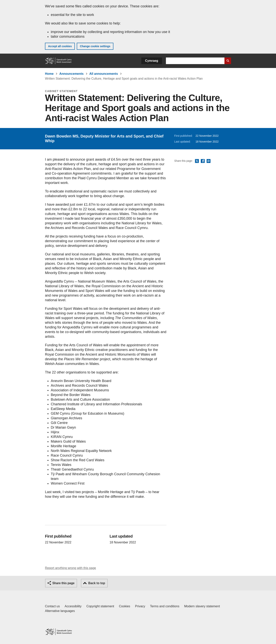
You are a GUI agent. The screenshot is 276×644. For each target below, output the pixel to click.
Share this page (63, 583)
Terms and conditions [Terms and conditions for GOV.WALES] (165, 606)
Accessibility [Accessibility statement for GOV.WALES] (73, 606)
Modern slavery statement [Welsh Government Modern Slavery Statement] (202, 606)
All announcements (104, 74)
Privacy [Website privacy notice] (140, 606)
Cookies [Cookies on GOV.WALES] (125, 606)
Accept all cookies (60, 46)
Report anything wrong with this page (70, 568)
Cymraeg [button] (152, 61)
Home (49, 74)
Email (209, 161)
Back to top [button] (97, 583)
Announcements (71, 74)
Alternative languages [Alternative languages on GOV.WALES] (60, 611)
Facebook (203, 161)
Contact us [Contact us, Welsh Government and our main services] (52, 606)
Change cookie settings (95, 46)
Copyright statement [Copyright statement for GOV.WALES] (100, 606)
